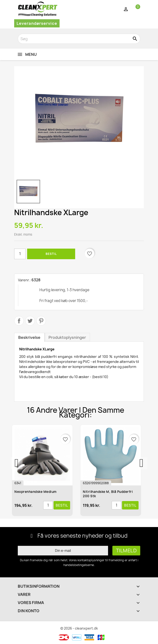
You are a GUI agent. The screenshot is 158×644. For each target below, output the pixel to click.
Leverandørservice (37, 23)
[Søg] (79, 39)
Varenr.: (24, 280)
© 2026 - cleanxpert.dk (79, 628)
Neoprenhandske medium (36, 492)
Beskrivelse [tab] (29, 337)
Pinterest (41, 321)
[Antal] (20, 254)
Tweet (30, 321)
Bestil (51, 254)
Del (19, 321)
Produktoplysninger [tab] (67, 337)
